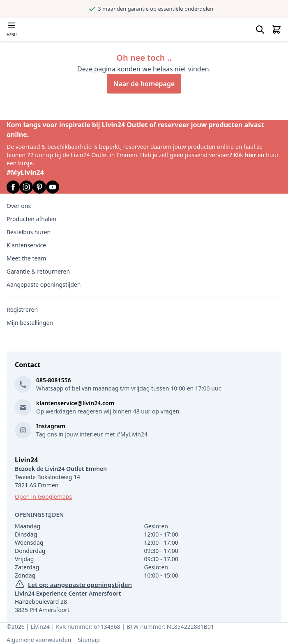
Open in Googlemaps (43, 497)
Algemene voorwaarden (39, 640)
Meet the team (26, 258)
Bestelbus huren (29, 232)
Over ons (19, 206)
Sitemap (89, 640)
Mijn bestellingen (30, 323)
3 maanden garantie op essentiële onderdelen (189, 9)
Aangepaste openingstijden (44, 284)
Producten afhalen (31, 219)
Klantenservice (26, 245)
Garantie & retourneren (38, 271)
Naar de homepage (144, 84)
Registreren (22, 309)
